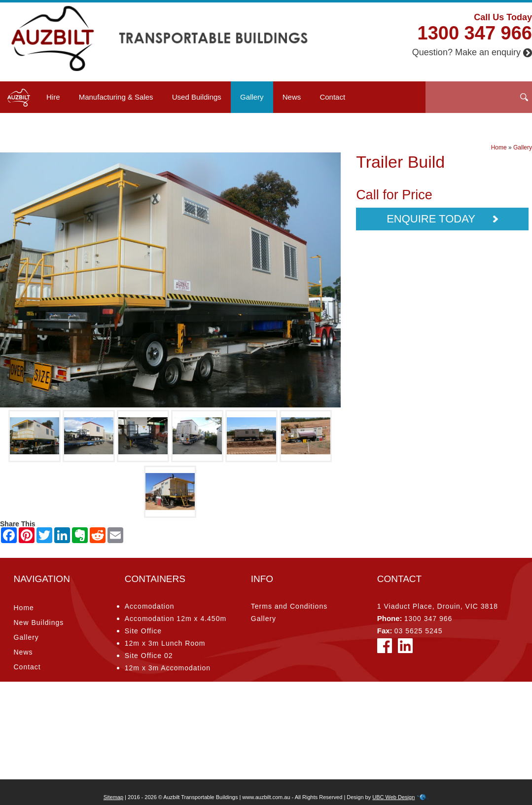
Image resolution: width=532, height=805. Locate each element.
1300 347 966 (475, 33)
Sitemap (113, 797)
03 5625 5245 (419, 631)
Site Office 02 (149, 656)
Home (499, 147)
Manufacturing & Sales (116, 97)
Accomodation (150, 606)
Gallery (252, 97)
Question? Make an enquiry (472, 52)
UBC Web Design (393, 797)
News (292, 97)
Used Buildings (197, 97)
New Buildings (39, 622)
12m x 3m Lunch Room (165, 643)
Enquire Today (442, 219)
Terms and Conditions (289, 606)
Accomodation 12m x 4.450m (176, 619)
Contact (332, 97)
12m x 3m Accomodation (168, 668)
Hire (53, 97)
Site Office (143, 631)
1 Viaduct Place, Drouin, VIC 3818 (438, 606)
